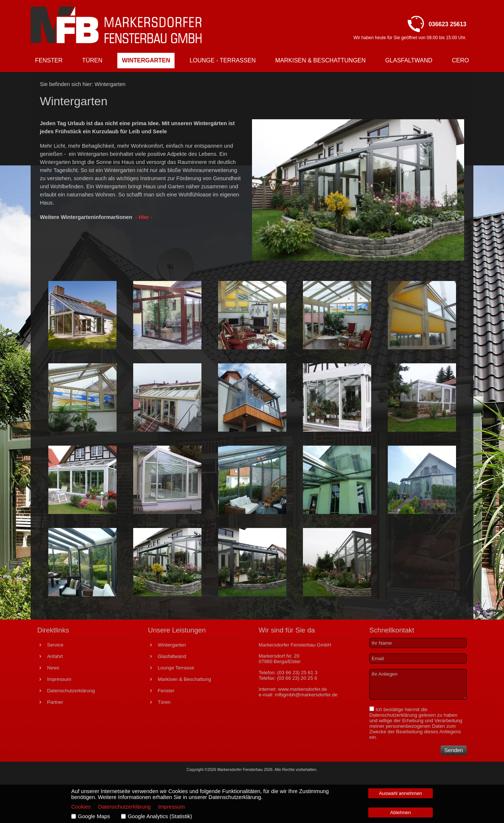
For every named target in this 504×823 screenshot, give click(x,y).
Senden (454, 750)
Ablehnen (400, 812)
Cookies (81, 807)
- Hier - (143, 217)
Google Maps (94, 816)
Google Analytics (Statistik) (160, 816)
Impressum (172, 807)
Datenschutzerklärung (393, 715)
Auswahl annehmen (401, 793)
